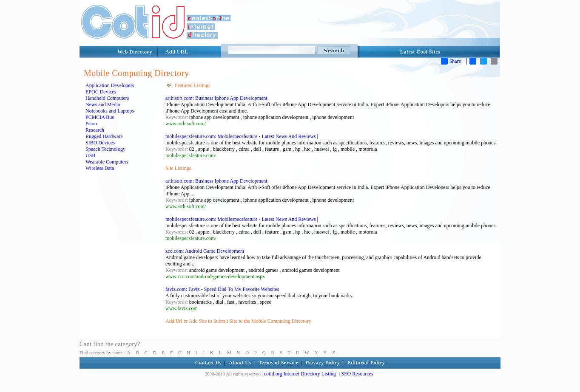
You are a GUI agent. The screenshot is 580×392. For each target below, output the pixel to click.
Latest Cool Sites (420, 52)
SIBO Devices (100, 143)
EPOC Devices (101, 92)
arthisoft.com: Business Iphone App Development (216, 98)
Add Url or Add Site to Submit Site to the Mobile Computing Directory (238, 321)
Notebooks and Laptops (110, 111)
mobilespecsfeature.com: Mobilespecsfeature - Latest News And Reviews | (242, 136)
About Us (240, 363)
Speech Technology (105, 149)
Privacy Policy (323, 363)
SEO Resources (357, 374)
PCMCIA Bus (100, 117)
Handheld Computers (107, 98)
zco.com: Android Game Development (205, 251)
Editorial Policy (366, 363)
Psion (91, 124)
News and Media (103, 104)
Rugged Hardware (104, 136)
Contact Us (208, 363)
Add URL (177, 52)
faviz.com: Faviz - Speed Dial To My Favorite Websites (222, 289)
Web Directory (135, 52)
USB (90, 155)
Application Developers (110, 85)
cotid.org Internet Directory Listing (300, 374)
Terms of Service (279, 363)
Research (95, 130)
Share (451, 61)
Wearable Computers (107, 162)
